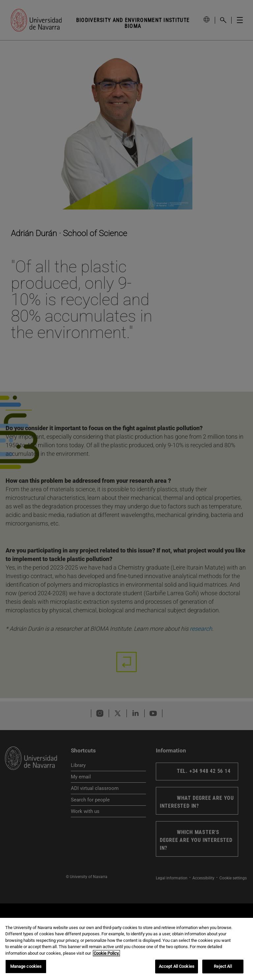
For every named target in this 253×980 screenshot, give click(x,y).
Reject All (223, 966)
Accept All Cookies (177, 966)
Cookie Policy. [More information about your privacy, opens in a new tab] (106, 953)
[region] (126, 949)
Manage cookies (26, 966)
